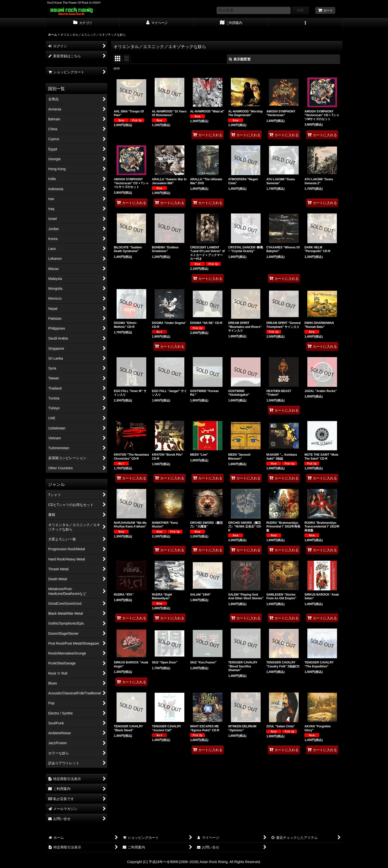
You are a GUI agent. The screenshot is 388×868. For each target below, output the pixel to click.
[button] (305, 23)
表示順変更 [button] (240, 59)
